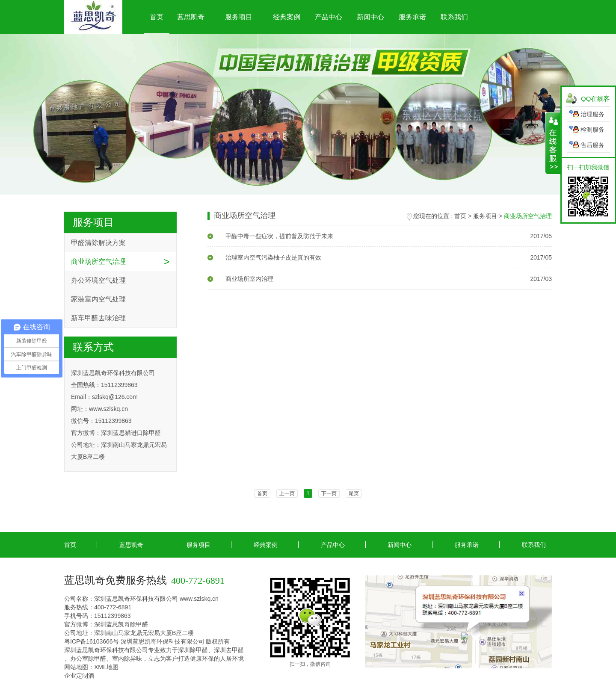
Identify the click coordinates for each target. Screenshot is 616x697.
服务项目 (239, 17)
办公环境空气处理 (98, 280)
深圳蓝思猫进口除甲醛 (131, 433)
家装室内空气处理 (98, 299)
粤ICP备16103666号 (92, 641)
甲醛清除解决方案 (98, 243)
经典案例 (287, 17)
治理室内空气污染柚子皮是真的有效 (264, 257)
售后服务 (592, 145)
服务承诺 (412, 17)
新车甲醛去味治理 (98, 318)
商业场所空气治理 (98, 261)
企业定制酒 (79, 676)
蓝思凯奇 (191, 17)
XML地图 (106, 667)
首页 (157, 17)
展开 (553, 143)
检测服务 (592, 130)
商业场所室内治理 (240, 279)
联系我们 (454, 17)
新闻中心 (370, 17)
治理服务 (592, 114)
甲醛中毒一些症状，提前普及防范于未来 (270, 236)
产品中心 (329, 17)
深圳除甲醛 (193, 650)
